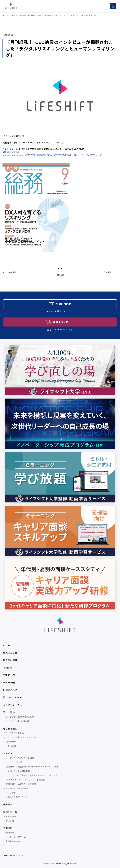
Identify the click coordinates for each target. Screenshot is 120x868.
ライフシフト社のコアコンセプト (21, 737)
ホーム (7, 645)
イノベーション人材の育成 (18, 771)
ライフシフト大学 (14, 762)
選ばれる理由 (10, 728)
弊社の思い (9, 712)
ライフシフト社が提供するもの (20, 717)
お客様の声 (11, 816)
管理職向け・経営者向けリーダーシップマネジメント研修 (32, 766)
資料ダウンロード (13, 697)
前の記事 (12, 272)
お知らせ (8, 667)
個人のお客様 (10, 660)
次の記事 (107, 272)
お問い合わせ (10, 690)
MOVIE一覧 (9, 682)
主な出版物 (11, 746)
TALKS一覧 (9, 675)
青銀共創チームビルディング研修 (21, 784)
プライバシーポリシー (13, 855)
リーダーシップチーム (16, 837)
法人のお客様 (10, 653)
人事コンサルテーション (17, 797)
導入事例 (10, 821)
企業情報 (8, 828)
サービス (8, 753)
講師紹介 (8, 804)
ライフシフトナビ (13, 705)
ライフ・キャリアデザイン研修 (20, 758)
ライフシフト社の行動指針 (18, 721)
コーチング (11, 793)
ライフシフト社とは (15, 733)
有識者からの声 (13, 841)
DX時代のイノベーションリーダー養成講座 (25, 780)
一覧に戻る (60, 275)
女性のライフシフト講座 (17, 788)
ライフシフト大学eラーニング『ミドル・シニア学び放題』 (33, 775)
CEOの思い (11, 742)
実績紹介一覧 (10, 812)
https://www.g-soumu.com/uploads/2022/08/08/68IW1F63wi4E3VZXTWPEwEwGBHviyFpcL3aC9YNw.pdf (52, 153)
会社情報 (10, 832)
